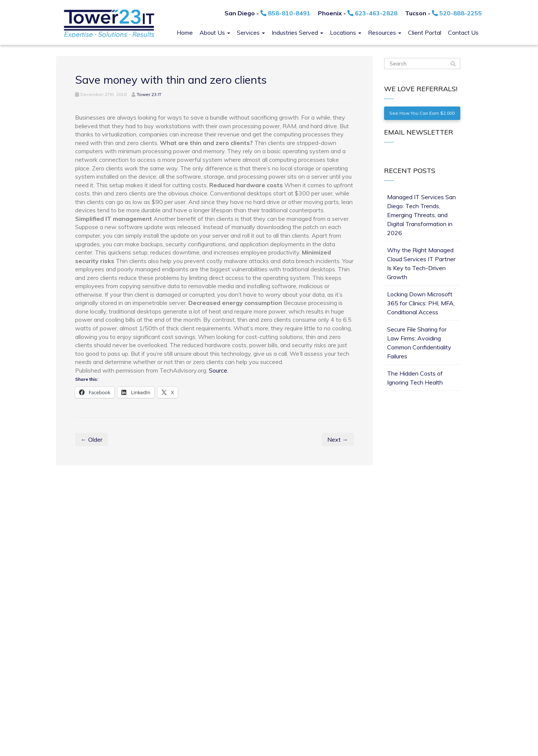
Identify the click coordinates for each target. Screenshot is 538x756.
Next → (338, 439)
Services (251, 33)
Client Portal (425, 33)
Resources (385, 33)
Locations (346, 33)
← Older (92, 439)
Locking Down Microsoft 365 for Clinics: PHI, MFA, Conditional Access (421, 303)
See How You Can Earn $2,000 (422, 113)
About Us (215, 33)
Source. (219, 370)
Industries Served (297, 33)
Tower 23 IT (149, 94)
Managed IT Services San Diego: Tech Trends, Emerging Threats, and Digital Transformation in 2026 (421, 215)
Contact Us (463, 33)
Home (185, 33)
